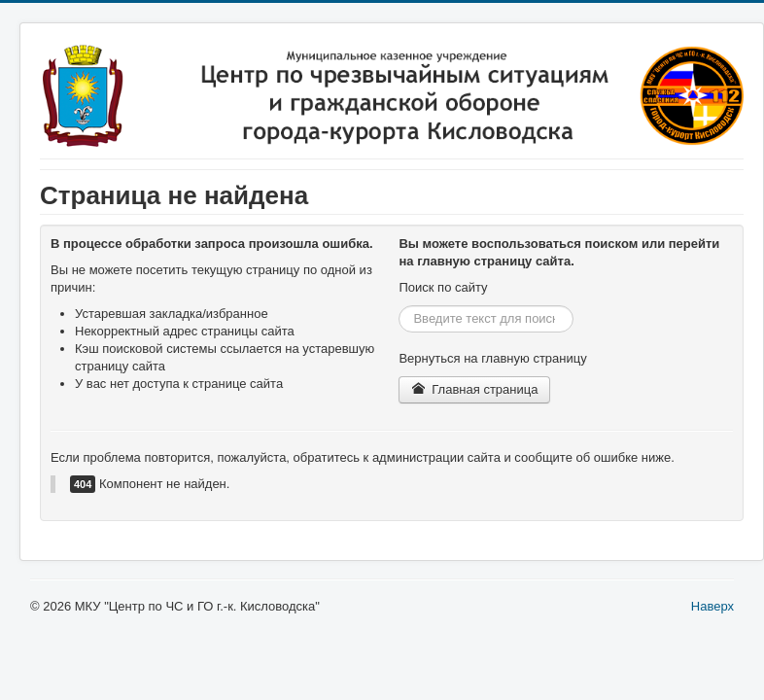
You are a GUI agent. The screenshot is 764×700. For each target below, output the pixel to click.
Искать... (399, 306)
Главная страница (474, 389)
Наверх (712, 606)
